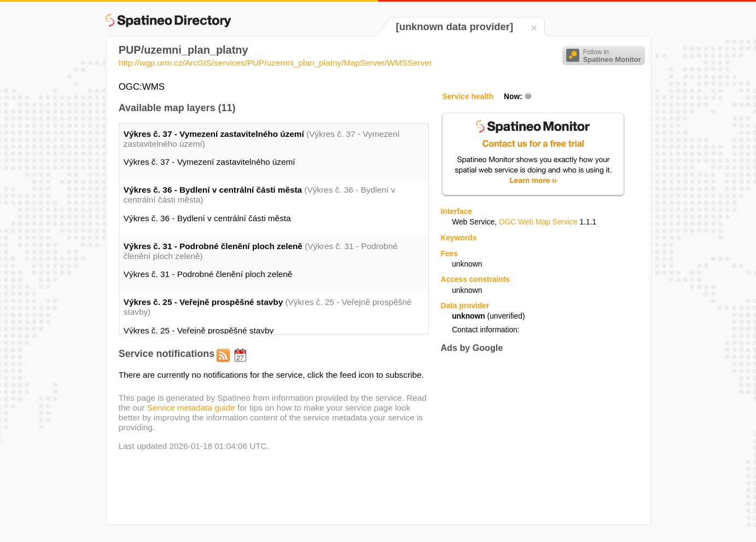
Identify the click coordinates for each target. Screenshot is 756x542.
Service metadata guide (191, 408)
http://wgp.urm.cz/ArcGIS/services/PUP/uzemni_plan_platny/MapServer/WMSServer (275, 63)
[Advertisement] (532, 439)
